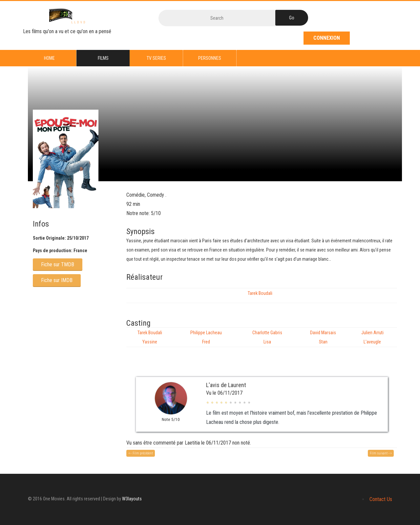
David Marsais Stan (323, 337)
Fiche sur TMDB (58, 264)
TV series (156, 58)
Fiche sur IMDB (57, 280)
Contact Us (381, 499)
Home (49, 58)
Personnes (210, 58)
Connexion (327, 38)
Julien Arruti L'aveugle (372, 337)
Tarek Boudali (260, 293)
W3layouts (132, 499)
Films (103, 58)
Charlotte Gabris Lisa (267, 337)
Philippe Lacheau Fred (206, 337)
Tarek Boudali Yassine (150, 337)
